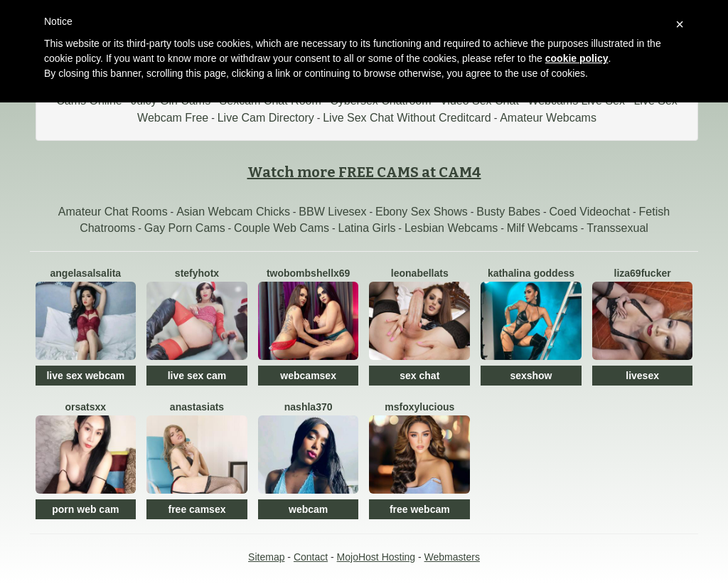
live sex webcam (85, 376)
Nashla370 (309, 407)
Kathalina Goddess (531, 273)
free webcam (420, 509)
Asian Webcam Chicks (233, 212)
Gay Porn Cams (185, 228)
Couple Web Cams (282, 228)
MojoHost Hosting (376, 557)
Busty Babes (508, 212)
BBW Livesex (332, 212)
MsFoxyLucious (419, 407)
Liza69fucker (643, 273)
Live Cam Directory (266, 118)
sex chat (419, 376)
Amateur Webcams (548, 118)
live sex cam (197, 376)
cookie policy (577, 58)
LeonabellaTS (420, 273)
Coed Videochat (590, 212)
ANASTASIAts (197, 407)
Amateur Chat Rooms (113, 212)
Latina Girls (367, 228)
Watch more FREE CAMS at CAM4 (364, 172)
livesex (642, 376)
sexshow (531, 376)
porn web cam (85, 509)
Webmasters (452, 557)
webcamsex (308, 376)
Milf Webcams (542, 228)
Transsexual (617, 228)
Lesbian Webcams (451, 228)
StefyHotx (197, 273)
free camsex (197, 509)
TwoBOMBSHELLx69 (308, 273)
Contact (311, 557)
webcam (308, 509)
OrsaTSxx (86, 407)
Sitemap (266, 557)
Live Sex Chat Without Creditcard (407, 118)
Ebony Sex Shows (422, 212)
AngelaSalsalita (86, 273)
